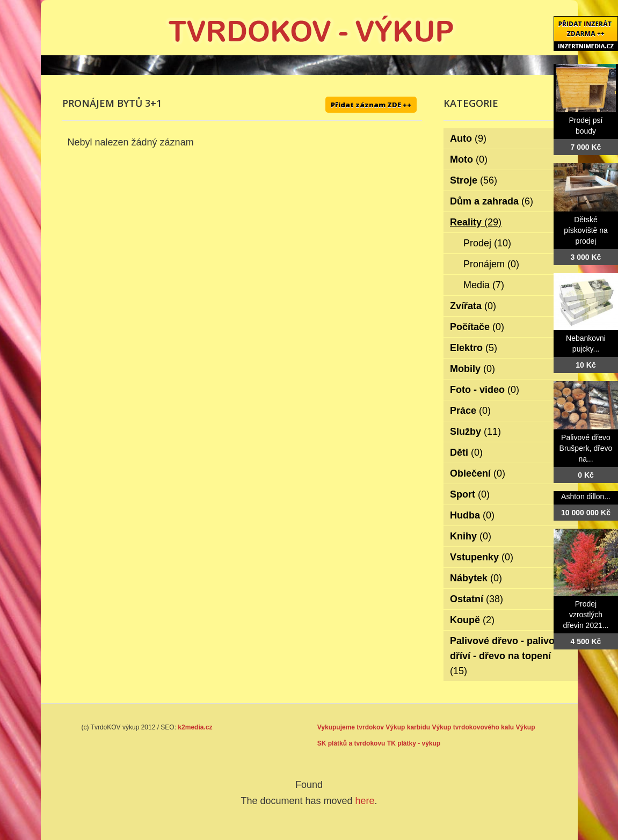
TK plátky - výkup (414, 743)
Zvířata (473, 306)
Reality (476, 222)
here (365, 801)
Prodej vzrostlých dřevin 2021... (586, 615)
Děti (466, 452)
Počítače (477, 327)
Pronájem (491, 264)
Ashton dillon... (586, 496)
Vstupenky (482, 557)
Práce (470, 411)
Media (484, 285)
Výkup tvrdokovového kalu (473, 727)
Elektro (474, 348)
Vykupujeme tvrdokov (351, 727)
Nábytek (476, 578)
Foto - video (485, 390)
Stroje (474, 180)
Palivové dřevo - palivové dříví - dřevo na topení (508, 656)
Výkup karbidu (408, 727)
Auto (468, 138)
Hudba (472, 515)
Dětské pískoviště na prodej (586, 230)
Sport (470, 494)
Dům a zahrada (492, 201)
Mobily (472, 369)
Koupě (472, 620)
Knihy (471, 536)
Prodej (487, 243)
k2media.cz (195, 727)
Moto (469, 159)
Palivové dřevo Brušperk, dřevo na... (586, 448)
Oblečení (478, 473)
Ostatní (477, 599)
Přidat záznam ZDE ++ (371, 105)
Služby (475, 432)
